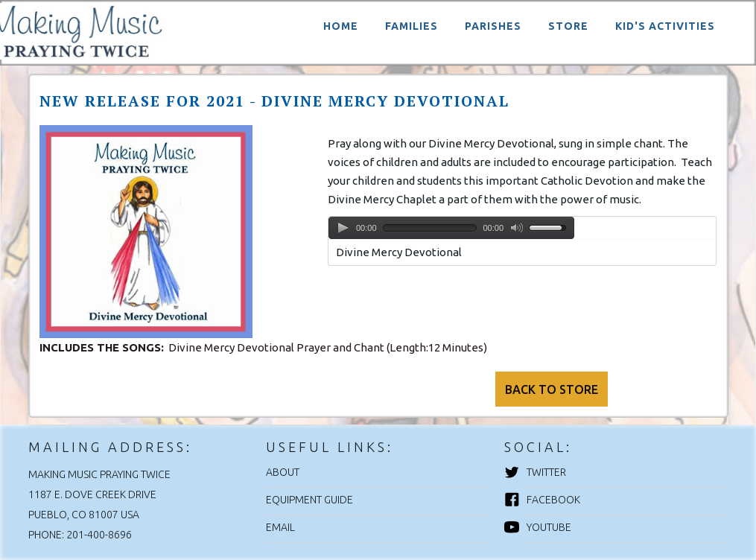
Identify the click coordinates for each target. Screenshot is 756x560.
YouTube (549, 527)
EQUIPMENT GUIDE (309, 500)
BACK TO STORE (552, 389)
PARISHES (493, 26)
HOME (341, 26)
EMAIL (280, 527)
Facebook (553, 500)
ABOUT (283, 472)
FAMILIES (412, 26)
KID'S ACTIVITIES (665, 26)
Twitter (546, 472)
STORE (568, 26)
